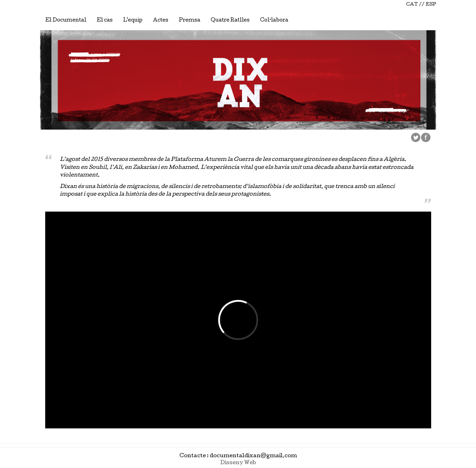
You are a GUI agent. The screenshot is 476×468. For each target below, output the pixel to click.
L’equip (133, 20)
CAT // (415, 5)
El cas (105, 20)
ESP (431, 5)
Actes (161, 20)
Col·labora (274, 20)
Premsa (189, 20)
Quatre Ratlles (230, 20)
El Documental (66, 20)
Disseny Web (238, 463)
